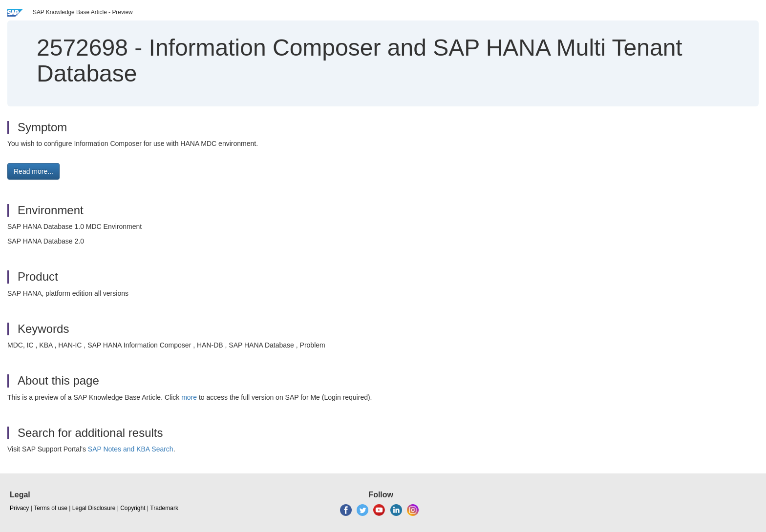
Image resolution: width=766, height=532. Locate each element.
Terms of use (51, 508)
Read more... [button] (33, 171)
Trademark (164, 508)
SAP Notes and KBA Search (131, 449)
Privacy (19, 508)
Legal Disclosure (94, 508)
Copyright (133, 508)
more (189, 397)
